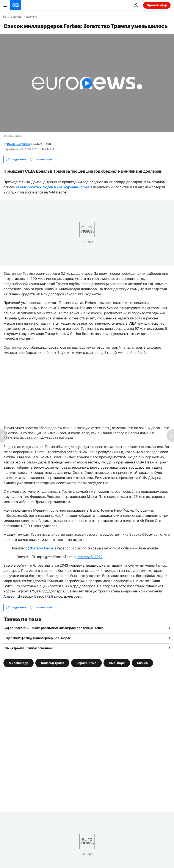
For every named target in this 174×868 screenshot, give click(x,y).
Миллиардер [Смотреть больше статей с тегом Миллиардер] (19, 663)
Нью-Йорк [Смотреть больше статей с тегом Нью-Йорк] (117, 663)
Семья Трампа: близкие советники (28, 648)
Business (16, 17)
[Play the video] (87, 83)
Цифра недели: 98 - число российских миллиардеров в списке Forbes (53, 628)
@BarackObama (41, 548)
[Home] (5, 17)
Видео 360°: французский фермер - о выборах (37, 638)
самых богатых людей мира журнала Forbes (53, 187)
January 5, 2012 (90, 557)
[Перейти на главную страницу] (16, 5)
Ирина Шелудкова (18, 144)
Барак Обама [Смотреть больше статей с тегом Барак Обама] (86, 663)
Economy (32, 17)
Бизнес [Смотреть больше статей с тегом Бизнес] (142, 663)
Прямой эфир (157, 5)
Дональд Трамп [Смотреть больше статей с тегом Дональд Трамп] (52, 663)
